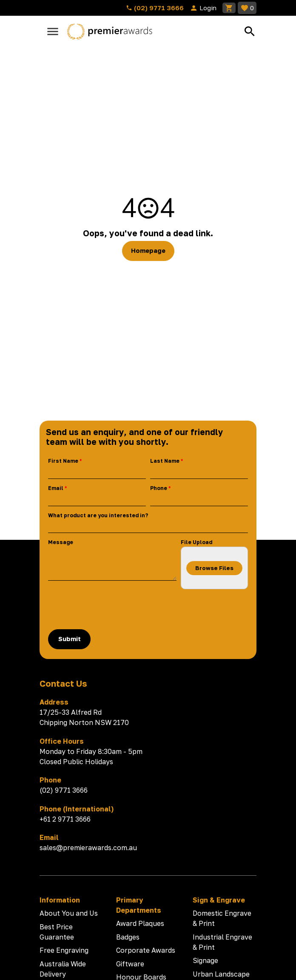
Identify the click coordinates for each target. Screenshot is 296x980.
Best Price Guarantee (57, 932)
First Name (63, 461)
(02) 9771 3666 (155, 8)
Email (56, 488)
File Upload (196, 542)
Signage (205, 960)
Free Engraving (64, 950)
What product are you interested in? (98, 515)
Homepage (148, 251)
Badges (128, 937)
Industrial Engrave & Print (222, 942)
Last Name (165, 461)
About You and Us (69, 913)
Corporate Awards (146, 950)
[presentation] (113, 609)
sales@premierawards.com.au (88, 848)
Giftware (130, 964)
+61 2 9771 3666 (65, 819)
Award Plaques (140, 923)
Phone (159, 488)
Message (61, 542)
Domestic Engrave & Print (222, 918)
